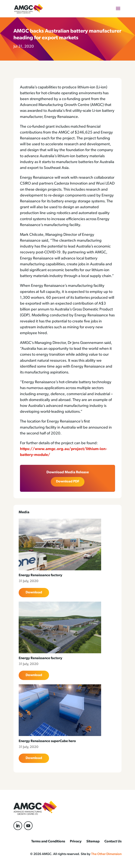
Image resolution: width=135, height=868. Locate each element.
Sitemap (93, 842)
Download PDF (68, 482)
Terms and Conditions (48, 842)
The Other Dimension (106, 854)
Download (34, 592)
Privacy (76, 842)
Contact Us (113, 842)
